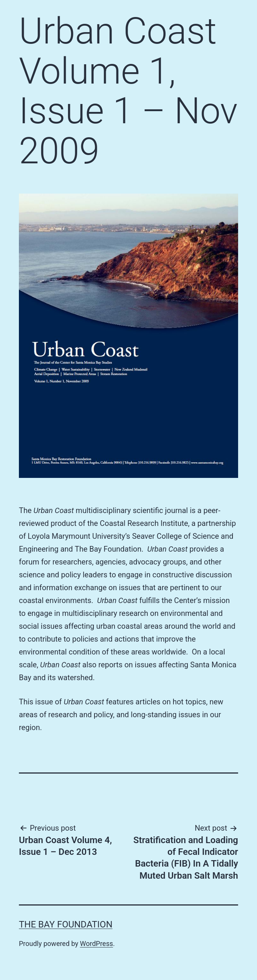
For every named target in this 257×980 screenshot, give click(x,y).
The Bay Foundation (66, 924)
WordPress (97, 944)
